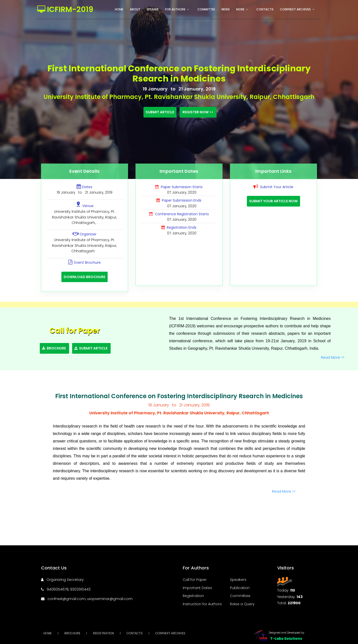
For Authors (175, 9)
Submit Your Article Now (273, 201)
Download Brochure (84, 277)
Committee (206, 9)
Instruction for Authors (202, 604)
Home (119, 9)
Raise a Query (242, 604)
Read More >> (333, 357)
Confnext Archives (295, 9)
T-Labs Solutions (286, 639)
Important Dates (197, 588)
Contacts (265, 9)
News (226, 9)
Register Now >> (198, 112)
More (240, 9)
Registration (193, 596)
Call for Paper (195, 580)
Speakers (238, 580)
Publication (240, 588)
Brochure (54, 348)
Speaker (153, 9)
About (135, 9)
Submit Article (160, 112)
